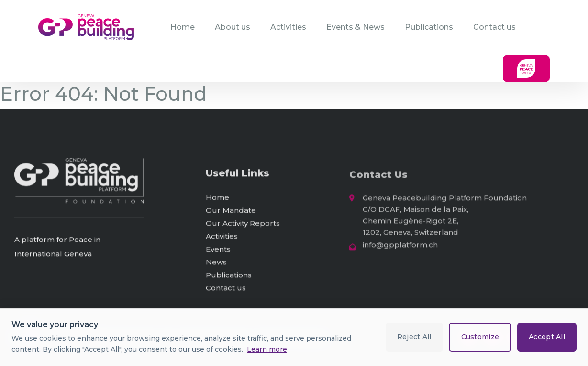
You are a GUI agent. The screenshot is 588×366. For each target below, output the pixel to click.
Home (183, 27)
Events (218, 251)
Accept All (547, 337)
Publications (429, 27)
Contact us (494, 27)
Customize (480, 337)
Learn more (267, 349)
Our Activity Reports (243, 225)
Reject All (414, 337)
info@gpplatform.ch (400, 248)
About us (233, 27)
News (216, 264)
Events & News (355, 27)
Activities (288, 27)
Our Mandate (231, 212)
